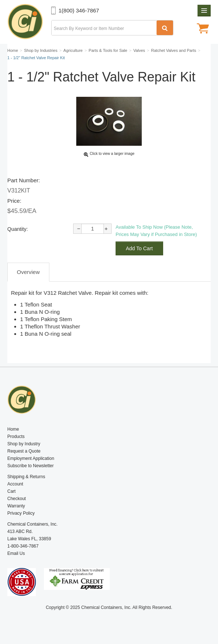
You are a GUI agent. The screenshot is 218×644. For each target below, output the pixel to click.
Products (16, 437)
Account (15, 484)
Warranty (16, 506)
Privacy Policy (21, 513)
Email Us (16, 553)
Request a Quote (24, 451)
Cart (12, 491)
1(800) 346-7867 (79, 10)
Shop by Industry (24, 444)
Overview (28, 272)
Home (13, 429)
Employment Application (31, 458)
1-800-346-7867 (23, 546)
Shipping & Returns (26, 477)
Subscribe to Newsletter (31, 466)
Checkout (17, 499)
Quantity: (18, 229)
